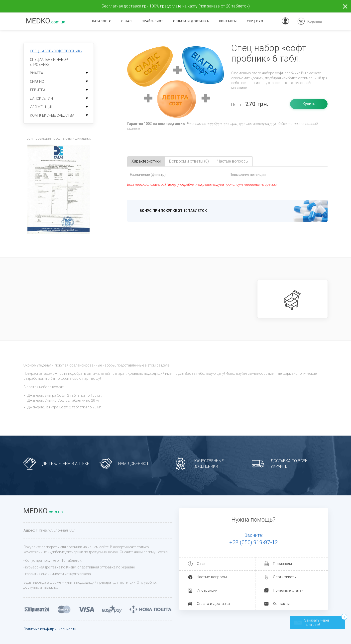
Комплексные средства (52, 115)
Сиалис (37, 82)
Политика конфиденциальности (50, 629)
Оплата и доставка (191, 21)
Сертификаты (285, 577)
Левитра (38, 90)
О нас (126, 21)
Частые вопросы (212, 577)
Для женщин (42, 107)
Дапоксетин (41, 98)
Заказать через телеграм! (312, 622)
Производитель (286, 564)
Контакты (228, 21)
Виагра (37, 73)
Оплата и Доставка (213, 604)
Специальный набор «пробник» (49, 62)
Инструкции (207, 590)
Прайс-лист (152, 21)
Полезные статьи (288, 590)
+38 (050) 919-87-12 (254, 542)
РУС (260, 21)
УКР (250, 21)
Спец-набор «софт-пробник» (56, 51)
